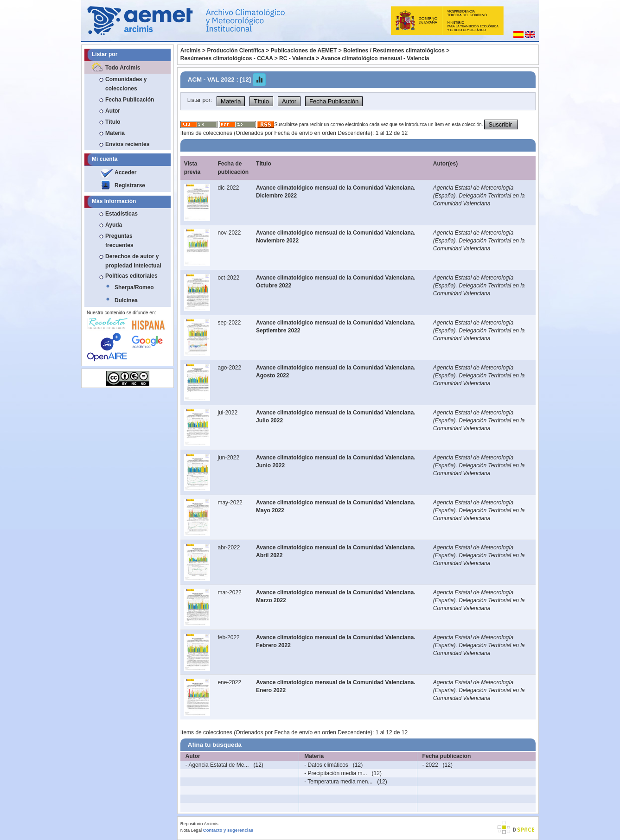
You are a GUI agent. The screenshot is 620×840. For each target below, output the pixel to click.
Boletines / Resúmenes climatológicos (394, 51)
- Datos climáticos (326, 765)
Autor (113, 111)
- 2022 (430, 765)
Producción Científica (235, 51)
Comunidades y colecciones (126, 84)
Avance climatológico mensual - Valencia (375, 58)
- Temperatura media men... (338, 782)
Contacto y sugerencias (228, 830)
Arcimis (191, 51)
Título (113, 122)
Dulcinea (126, 300)
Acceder (125, 172)
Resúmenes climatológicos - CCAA (227, 58)
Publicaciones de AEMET (304, 51)
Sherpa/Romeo (134, 287)
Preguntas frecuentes (119, 241)
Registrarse (130, 185)
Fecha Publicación (130, 100)
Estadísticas (121, 214)
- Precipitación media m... (336, 773)
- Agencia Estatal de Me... (217, 765)
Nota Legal (191, 830)
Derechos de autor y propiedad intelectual (133, 261)
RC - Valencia (297, 58)
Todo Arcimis (123, 68)
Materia (115, 133)
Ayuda (114, 225)
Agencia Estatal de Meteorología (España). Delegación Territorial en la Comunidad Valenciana (479, 196)
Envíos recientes (127, 144)
